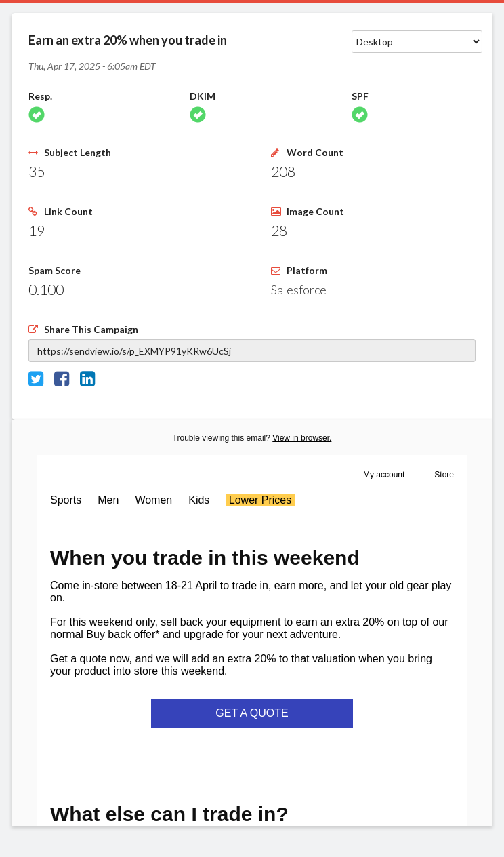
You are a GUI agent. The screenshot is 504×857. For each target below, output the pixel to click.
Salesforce (299, 290)
